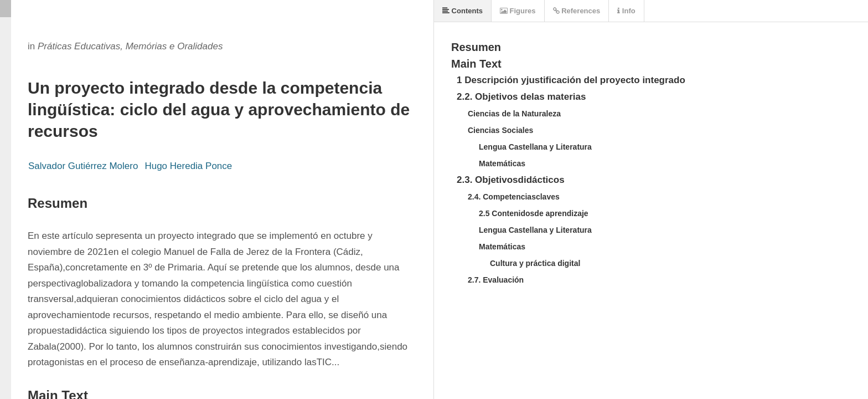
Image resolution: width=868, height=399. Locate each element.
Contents (463, 11)
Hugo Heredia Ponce (188, 166)
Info (626, 11)
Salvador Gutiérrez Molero (83, 166)
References (577, 11)
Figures (518, 11)
